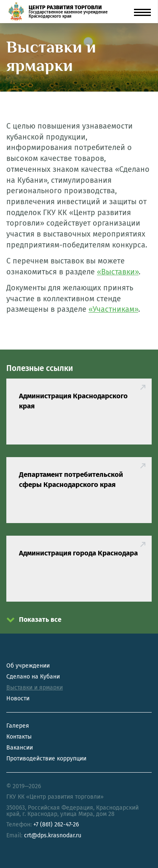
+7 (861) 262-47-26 (56, 825)
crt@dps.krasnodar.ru (53, 835)
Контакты (19, 737)
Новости (18, 698)
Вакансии (20, 748)
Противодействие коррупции (46, 759)
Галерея (18, 726)
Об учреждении (28, 666)
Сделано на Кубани (33, 677)
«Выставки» (118, 272)
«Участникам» (113, 309)
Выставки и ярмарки (35, 688)
